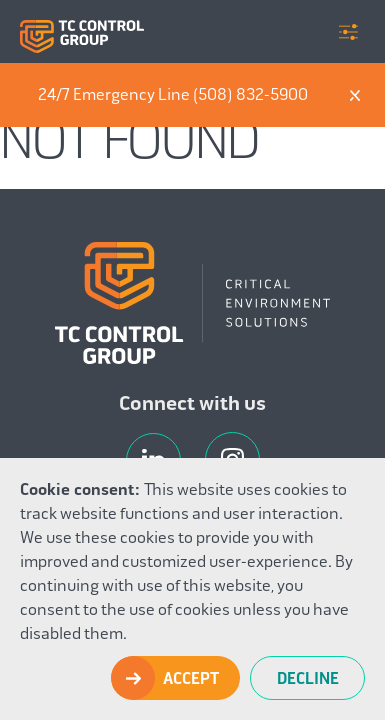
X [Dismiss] (355, 95)
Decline (308, 679)
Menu (348, 32)
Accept (191, 679)
